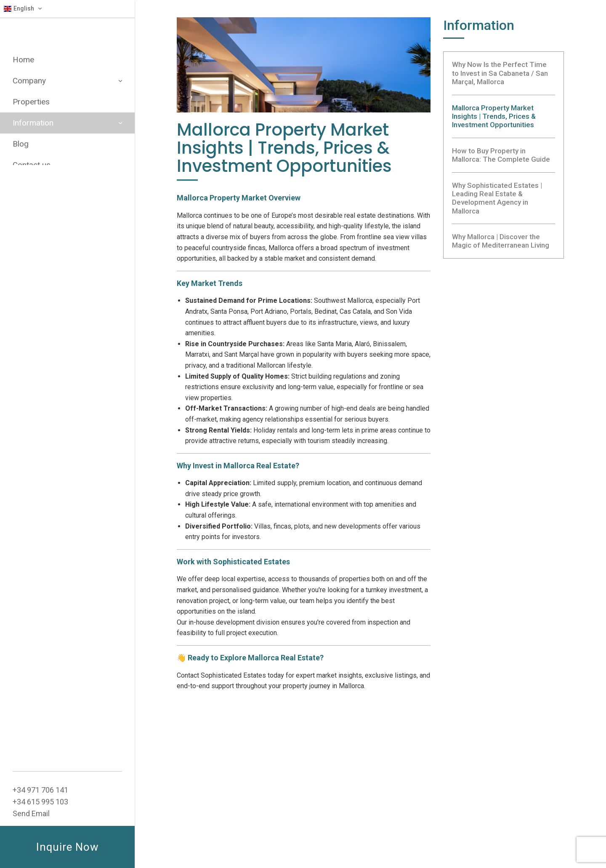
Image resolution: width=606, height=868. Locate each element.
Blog (21, 144)
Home (23, 60)
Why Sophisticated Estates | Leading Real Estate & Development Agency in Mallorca (497, 198)
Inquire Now (68, 847)
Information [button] (67, 123)
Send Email (31, 813)
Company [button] (67, 81)
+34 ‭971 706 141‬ (40, 790)
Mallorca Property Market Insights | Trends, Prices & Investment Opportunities (494, 116)
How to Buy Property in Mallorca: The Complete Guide (501, 155)
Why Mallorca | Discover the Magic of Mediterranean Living (501, 241)
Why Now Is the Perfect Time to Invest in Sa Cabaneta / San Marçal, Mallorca (500, 73)
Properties (31, 102)
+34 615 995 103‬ (40, 802)
